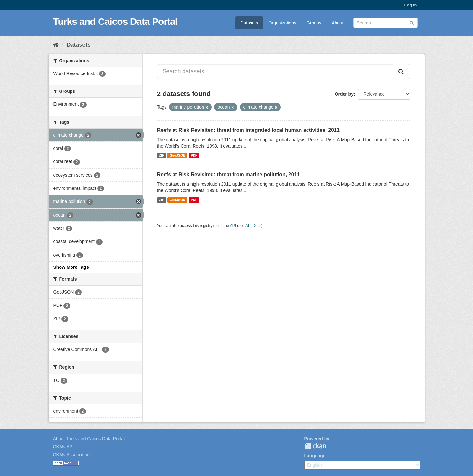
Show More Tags (71, 267)
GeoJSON (178, 155)
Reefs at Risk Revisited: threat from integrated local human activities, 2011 (248, 130)
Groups (314, 23)
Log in (411, 5)
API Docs (253, 226)
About (338, 23)
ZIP (162, 155)
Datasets (249, 23)
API (233, 226)
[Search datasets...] (275, 72)
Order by (344, 94)
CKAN (315, 446)
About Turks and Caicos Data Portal (89, 439)
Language (315, 456)
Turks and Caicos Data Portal (115, 21)
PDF (194, 155)
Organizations (282, 23)
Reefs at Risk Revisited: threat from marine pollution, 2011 (229, 175)
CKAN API (64, 447)
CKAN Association (71, 455)
